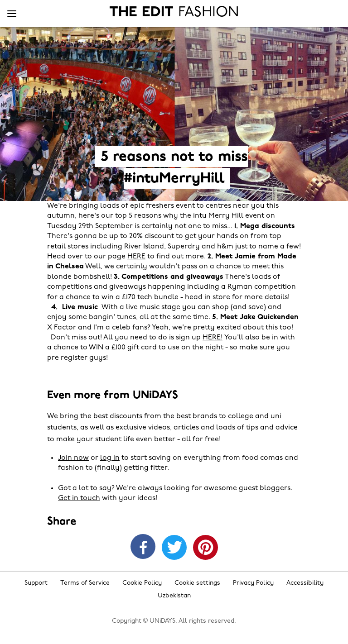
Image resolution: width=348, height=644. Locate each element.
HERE (136, 257)
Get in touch (79, 498)
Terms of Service (85, 583)
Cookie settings (197, 583)
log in (110, 458)
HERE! (213, 338)
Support (36, 583)
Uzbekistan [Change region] (174, 596)
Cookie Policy (142, 583)
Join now (73, 458)
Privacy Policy (253, 583)
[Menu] (12, 14)
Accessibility (305, 583)
